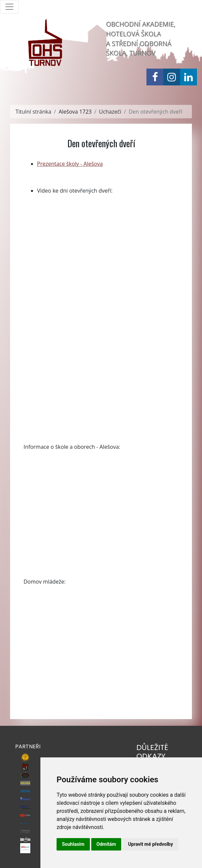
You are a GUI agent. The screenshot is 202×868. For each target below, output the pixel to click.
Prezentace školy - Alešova (70, 164)
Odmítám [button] (106, 844)
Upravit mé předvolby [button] (150, 844)
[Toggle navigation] (9, 7)
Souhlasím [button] (73, 844)
